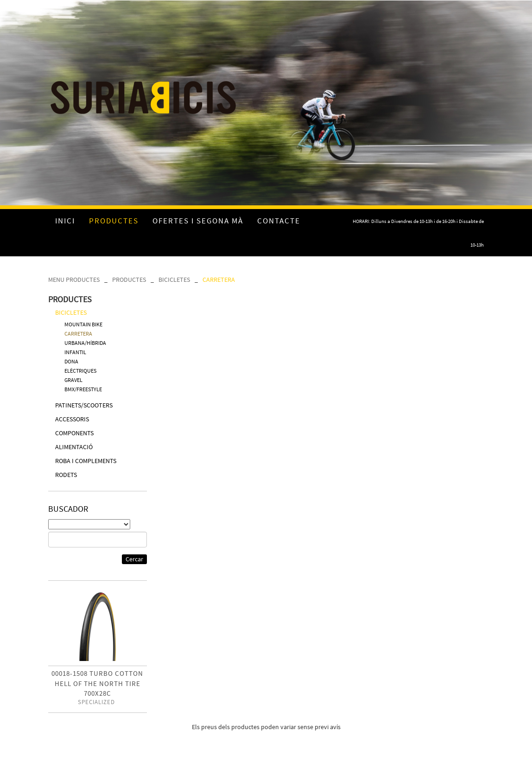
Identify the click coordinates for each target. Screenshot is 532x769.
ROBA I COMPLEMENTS (86, 461)
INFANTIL (75, 352)
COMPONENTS (74, 433)
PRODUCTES (129, 280)
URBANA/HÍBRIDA (85, 343)
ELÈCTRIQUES (80, 371)
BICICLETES (174, 280)
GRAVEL (73, 380)
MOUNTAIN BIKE (83, 324)
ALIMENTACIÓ (74, 447)
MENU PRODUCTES (74, 280)
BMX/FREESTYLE (83, 389)
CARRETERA (219, 280)
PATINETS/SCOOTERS (84, 405)
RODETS (66, 475)
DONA (71, 361)
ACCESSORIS (72, 419)
